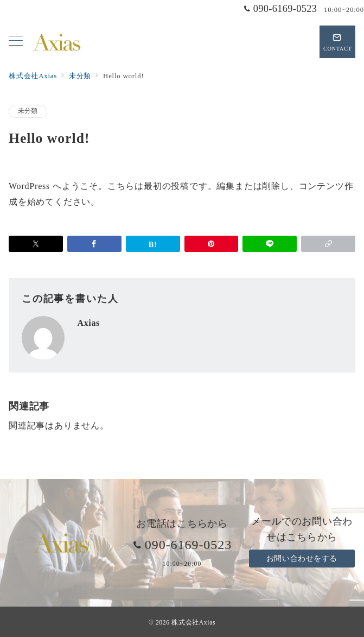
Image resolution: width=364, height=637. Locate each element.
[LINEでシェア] (270, 244)
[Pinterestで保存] (212, 244)
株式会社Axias (193, 623)
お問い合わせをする (302, 558)
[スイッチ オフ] (337, 42)
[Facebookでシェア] (94, 244)
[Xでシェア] (36, 244)
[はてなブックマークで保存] (153, 244)
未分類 (28, 111)
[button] (328, 244)
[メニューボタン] (16, 42)
